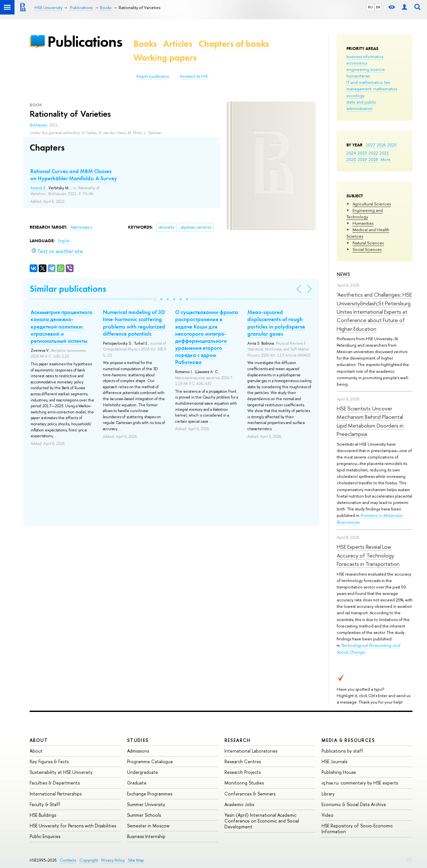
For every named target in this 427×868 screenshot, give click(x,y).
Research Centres (243, 761)
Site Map (136, 860)
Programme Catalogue (150, 761)
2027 (370, 145)
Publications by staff (342, 751)
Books (145, 44)
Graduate (137, 783)
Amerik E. (38, 188)
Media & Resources (348, 740)
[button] (155, 299)
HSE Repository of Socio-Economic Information (357, 829)
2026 (381, 145)
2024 (351, 153)
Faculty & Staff (45, 804)
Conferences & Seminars (250, 794)
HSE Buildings (43, 815)
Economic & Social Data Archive (354, 804)
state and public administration (361, 105)
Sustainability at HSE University (61, 772)
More (386, 159)
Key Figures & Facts (49, 761)
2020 (351, 159)
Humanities (363, 223)
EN (378, 7)
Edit (410, 859)
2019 (362, 159)
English (64, 241)
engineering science (366, 69)
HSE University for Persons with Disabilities (73, 826)
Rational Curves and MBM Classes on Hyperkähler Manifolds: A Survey (74, 175)
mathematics (385, 89)
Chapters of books (234, 44)
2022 (373, 153)
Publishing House (339, 772)
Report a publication (153, 76)
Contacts (68, 860)
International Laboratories (251, 751)
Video (328, 815)
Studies (138, 740)
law (387, 82)
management (359, 89)
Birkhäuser (38, 125)
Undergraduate (143, 772)
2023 (362, 153)
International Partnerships (56, 794)
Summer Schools (144, 815)
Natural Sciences (368, 243)
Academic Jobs (239, 804)
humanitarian (358, 76)
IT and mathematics (364, 82)
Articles (178, 44)
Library (328, 794)
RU (370, 7)
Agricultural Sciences (372, 204)
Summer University (146, 804)
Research (238, 740)
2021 (384, 153)
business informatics (365, 56)
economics (357, 63)
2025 (392, 145)
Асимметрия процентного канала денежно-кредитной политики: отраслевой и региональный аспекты (62, 326)
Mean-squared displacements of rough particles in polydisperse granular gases (276, 323)
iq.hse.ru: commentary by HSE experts (360, 783)
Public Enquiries (45, 836)
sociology (355, 95)
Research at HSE (194, 76)
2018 (373, 159)
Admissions (138, 751)
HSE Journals (334, 761)
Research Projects (243, 772)
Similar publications (68, 289)
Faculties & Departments (55, 783)
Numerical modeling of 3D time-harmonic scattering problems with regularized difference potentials (134, 323)
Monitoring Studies (244, 783)
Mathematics (81, 227)
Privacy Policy (113, 860)
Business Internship (146, 836)
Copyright (89, 860)
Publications (85, 41)
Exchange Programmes (150, 794)
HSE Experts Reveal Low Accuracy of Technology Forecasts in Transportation (368, 555)
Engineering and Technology (365, 213)
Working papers (165, 58)
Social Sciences (367, 249)
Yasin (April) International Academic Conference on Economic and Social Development (262, 821)
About (39, 740)
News (343, 274)
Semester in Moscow (148, 826)
